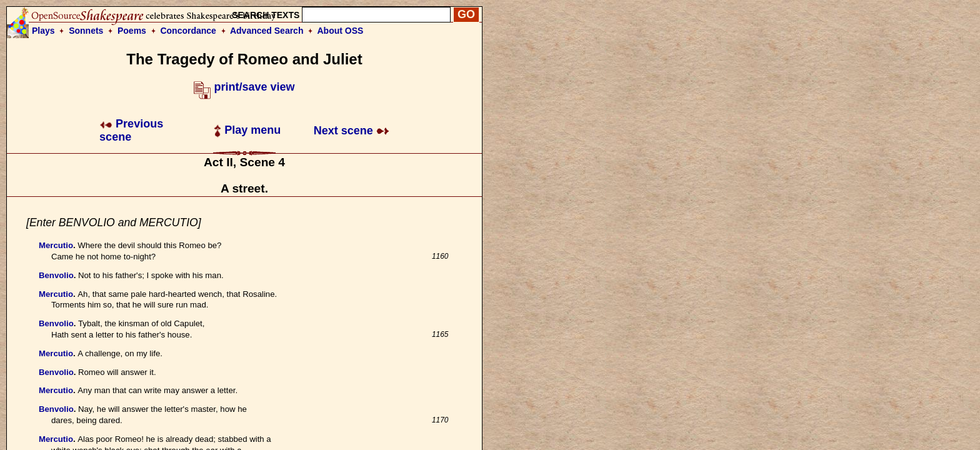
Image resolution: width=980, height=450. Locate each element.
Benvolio (56, 275)
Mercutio (56, 245)
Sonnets (86, 31)
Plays (43, 31)
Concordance (188, 31)
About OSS (341, 31)
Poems (132, 31)
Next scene (352, 131)
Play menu (247, 130)
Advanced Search (267, 31)
